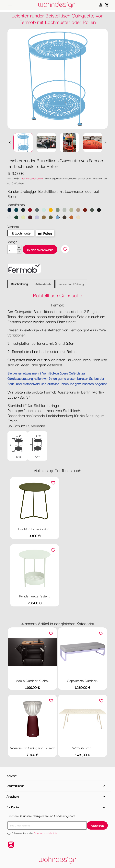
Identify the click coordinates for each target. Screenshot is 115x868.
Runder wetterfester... (34, 596)
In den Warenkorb (40, 250)
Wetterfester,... (83, 748)
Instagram (11, 845)
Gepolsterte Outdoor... (83, 680)
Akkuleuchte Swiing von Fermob (33, 748)
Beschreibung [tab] (19, 284)
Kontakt (11, 776)
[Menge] (12, 249)
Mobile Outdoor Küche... (33, 680)
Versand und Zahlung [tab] (71, 284)
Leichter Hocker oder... (34, 529)
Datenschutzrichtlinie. (46, 833)
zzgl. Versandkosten (32, 178)
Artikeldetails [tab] (43, 284)
